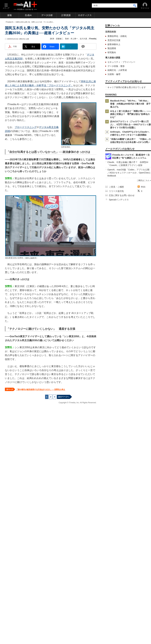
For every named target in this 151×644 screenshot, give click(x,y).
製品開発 (112, 91)
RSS (143, 515)
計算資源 (66, 15)
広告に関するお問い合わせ (122, 524)
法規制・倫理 (114, 117)
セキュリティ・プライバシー (121, 105)
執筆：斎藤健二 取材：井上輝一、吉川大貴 (69, 82)
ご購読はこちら (143, 467)
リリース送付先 (116, 519)
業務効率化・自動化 (117, 79)
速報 (9, 15)
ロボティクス (85, 15)
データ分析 (47, 15)
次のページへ (64, 450)
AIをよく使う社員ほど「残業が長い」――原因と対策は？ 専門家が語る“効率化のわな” (130, 243)
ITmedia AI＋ (10, 65)
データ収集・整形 (116, 109)
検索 (135, 5)
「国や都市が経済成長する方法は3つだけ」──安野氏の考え (41, 443)
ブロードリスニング (26, 181)
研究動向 (112, 95)
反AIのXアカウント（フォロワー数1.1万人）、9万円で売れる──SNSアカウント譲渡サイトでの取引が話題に (130, 253)
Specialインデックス (119, 528)
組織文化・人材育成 (117, 113)
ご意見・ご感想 (116, 515)
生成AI (28, 15)
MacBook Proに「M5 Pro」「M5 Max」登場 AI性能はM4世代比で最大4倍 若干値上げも (130, 233)
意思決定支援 (114, 83)
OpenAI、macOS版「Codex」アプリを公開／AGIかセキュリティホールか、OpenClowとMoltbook (129, 459)
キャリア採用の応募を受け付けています (127, 216)
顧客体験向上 (114, 87)
